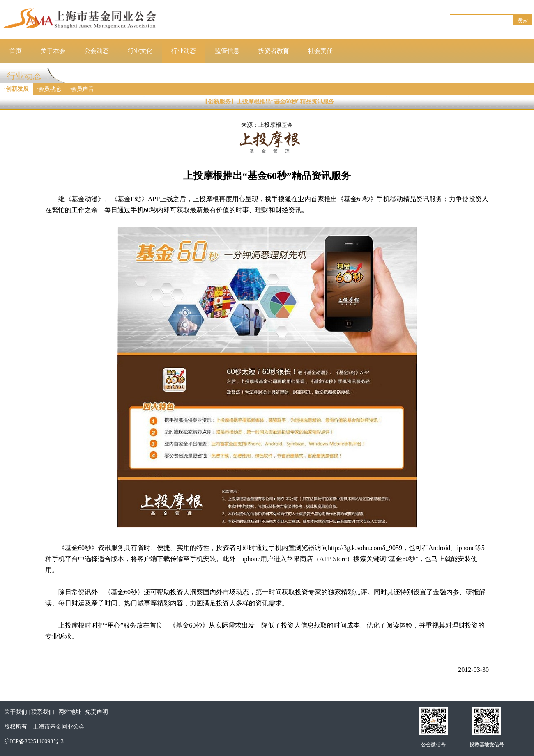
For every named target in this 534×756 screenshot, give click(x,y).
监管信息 (227, 51)
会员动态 (50, 89)
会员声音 (83, 89)
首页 (16, 51)
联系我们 (43, 712)
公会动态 (97, 51)
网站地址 (70, 712)
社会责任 (320, 51)
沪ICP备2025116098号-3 (34, 741)
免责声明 (97, 712)
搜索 (522, 20)
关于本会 (53, 51)
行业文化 (140, 51)
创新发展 (17, 89)
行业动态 (184, 51)
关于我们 (16, 712)
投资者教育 (274, 51)
